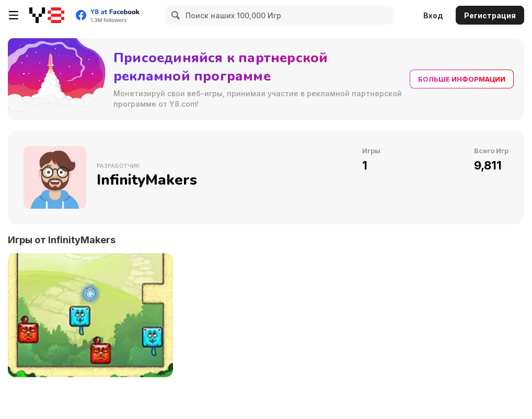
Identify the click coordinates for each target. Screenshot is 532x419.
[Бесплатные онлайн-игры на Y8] (47, 15)
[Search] (174, 15)
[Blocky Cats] (90, 315)
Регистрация (490, 15)
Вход (433, 15)
